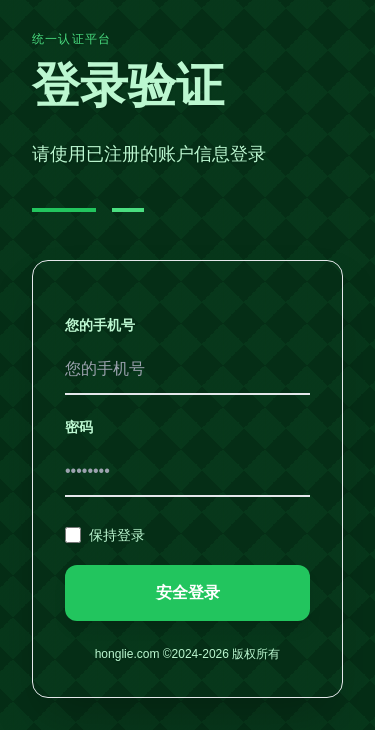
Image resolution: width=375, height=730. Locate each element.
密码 (79, 427)
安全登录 (188, 592)
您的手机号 (100, 325)
